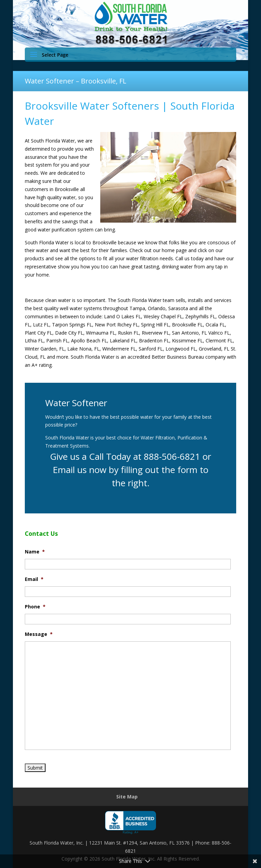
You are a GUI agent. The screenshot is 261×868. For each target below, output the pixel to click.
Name (35, 552)
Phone (35, 607)
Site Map (127, 797)
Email (34, 579)
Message (39, 634)
